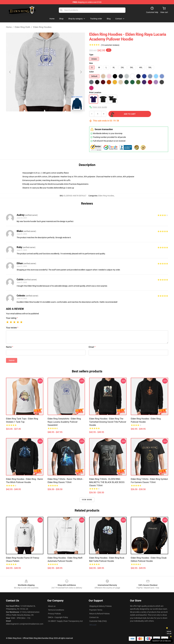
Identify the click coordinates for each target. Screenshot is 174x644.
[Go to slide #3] (59, 118)
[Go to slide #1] (32, 118)
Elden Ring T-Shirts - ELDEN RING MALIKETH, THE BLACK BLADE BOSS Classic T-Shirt (107, 482)
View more (87, 500)
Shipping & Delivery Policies (100, 606)
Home (9, 27)
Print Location (95, 92)
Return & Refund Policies (99, 614)
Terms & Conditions (56, 610)
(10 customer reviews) (110, 45)
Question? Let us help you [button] (162, 641)
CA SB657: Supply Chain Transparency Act (65, 621)
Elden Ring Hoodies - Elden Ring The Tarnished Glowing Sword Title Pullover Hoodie (108, 422)
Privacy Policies (54, 614)
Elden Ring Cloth (22, 27)
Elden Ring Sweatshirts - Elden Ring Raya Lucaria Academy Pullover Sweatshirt (64, 422)
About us (52, 606)
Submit (12, 360)
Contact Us (94, 617)
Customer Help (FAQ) (98, 621)
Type (91, 55)
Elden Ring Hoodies (42, 27)
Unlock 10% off (169, 632)
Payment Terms (96, 610)
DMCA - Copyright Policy (58, 617)
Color (91, 72)
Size (91, 63)
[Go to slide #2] (45, 118)
